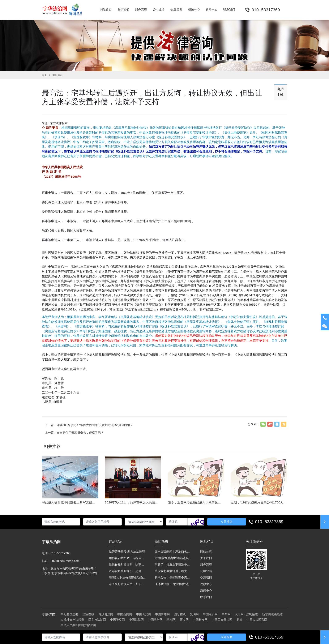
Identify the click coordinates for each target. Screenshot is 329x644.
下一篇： (89, 425)
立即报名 (227, 522)
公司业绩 (206, 571)
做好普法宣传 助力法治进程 (127, 551)
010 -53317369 (269, 522)
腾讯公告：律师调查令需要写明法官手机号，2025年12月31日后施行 (173, 578)
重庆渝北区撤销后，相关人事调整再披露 (173, 571)
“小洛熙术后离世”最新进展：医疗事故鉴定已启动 (173, 558)
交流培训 (206, 578)
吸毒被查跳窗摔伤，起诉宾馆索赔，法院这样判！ (128, 571)
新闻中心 (206, 591)
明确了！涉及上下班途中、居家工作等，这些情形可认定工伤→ (173, 564)
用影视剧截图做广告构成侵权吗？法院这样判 (128, 558)
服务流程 (206, 564)
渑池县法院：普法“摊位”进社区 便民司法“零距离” (173, 584)
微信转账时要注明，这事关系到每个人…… (128, 564)
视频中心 (206, 584)
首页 (44, 75)
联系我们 (206, 597)
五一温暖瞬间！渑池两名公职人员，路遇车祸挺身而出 (173, 551)
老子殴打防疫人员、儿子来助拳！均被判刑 (128, 584)
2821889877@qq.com (65, 561)
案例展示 (57, 75)
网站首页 (206, 551)
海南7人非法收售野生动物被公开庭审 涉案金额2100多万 (128, 578)
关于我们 (206, 558)
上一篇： (74, 433)
